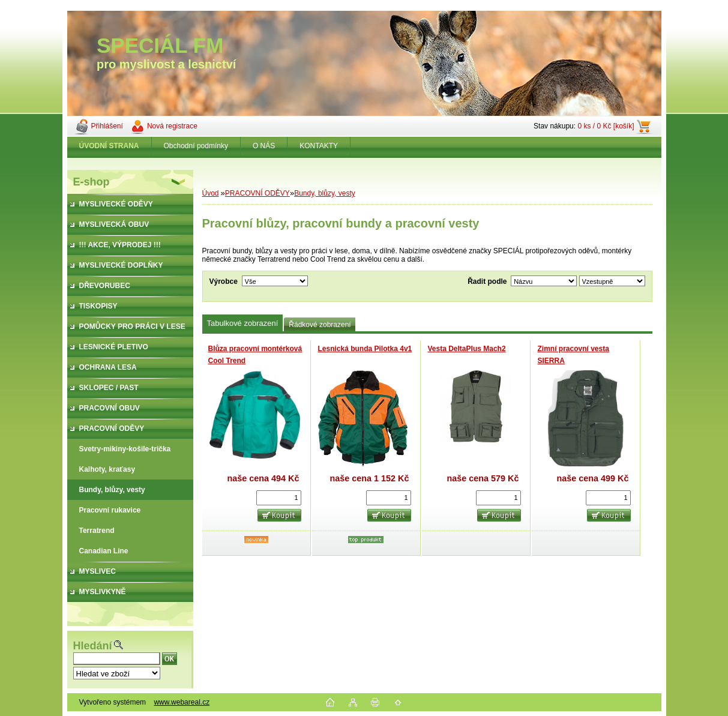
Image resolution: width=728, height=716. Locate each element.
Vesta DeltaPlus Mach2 (467, 349)
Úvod (211, 193)
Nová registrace (172, 126)
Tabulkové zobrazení (243, 323)
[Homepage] (110, 146)
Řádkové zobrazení (320, 325)
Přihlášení (107, 126)
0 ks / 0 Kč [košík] (606, 126)
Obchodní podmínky (196, 146)
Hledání (93, 646)
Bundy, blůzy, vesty (325, 193)
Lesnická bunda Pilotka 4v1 (365, 349)
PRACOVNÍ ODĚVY (257, 193)
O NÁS (264, 146)
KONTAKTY (319, 146)
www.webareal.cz (182, 702)
